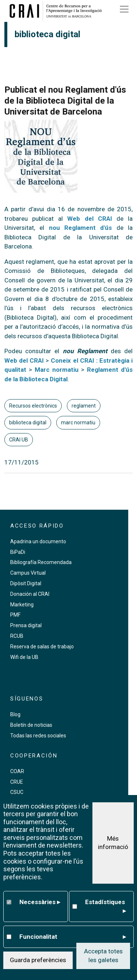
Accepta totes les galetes (103, 958)
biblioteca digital (28, 423)
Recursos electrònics (33, 406)
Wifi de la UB (24, 657)
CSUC (17, 792)
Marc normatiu (57, 370)
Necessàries (40, 905)
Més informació (113, 845)
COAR (17, 771)
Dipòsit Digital (26, 583)
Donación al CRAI (30, 594)
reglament (84, 406)
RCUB (17, 636)
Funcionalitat (73, 940)
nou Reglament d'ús (81, 228)
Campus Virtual (28, 573)
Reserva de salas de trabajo (42, 647)
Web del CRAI (90, 219)
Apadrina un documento (38, 541)
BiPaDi (18, 552)
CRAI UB (19, 440)
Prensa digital (26, 625)
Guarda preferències (38, 963)
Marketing (22, 605)
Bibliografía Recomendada (41, 562)
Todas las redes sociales (38, 736)
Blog (15, 714)
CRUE (17, 782)
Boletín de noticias (31, 725)
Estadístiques (105, 909)
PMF (15, 615)
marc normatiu (78, 423)
